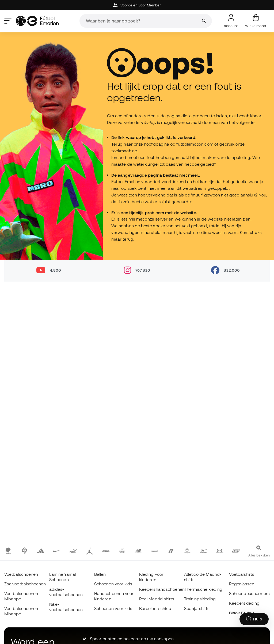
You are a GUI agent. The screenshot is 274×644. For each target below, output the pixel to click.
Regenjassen (242, 584)
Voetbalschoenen (21, 574)
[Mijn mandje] (256, 21)
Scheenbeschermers (249, 593)
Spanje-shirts (197, 608)
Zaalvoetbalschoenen (25, 584)
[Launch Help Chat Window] (254, 619)
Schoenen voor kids (113, 584)
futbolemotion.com (195, 144)
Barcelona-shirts (155, 608)
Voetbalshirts (242, 574)
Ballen (100, 574)
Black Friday (241, 613)
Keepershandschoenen (162, 589)
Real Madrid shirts (157, 599)
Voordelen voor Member (137, 5)
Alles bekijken (259, 555)
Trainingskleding (200, 599)
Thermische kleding (203, 589)
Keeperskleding (244, 603)
